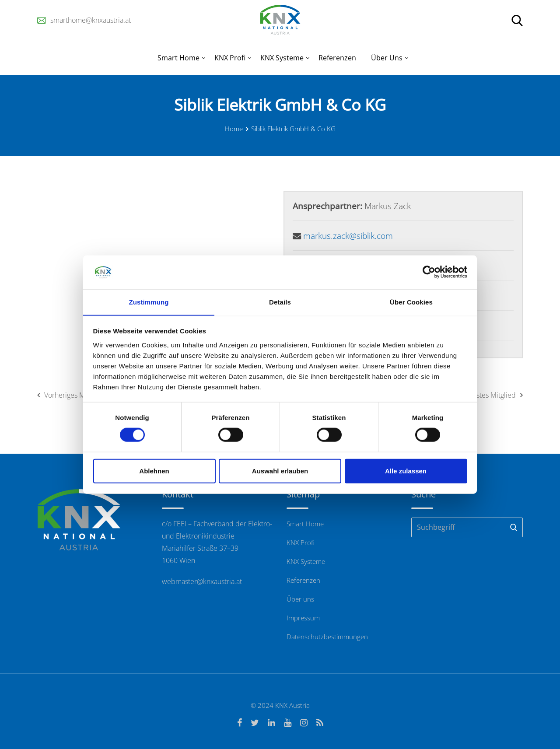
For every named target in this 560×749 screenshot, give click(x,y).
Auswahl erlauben (280, 471)
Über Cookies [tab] (411, 302)
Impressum (303, 618)
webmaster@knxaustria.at (202, 581)
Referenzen (337, 58)
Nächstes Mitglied (492, 395)
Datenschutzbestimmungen (327, 637)
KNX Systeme (282, 58)
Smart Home (178, 58)
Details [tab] (280, 302)
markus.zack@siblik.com (348, 236)
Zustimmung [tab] (149, 302)
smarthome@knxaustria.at (91, 20)
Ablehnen (154, 471)
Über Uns (387, 58)
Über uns (300, 599)
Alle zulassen (406, 471)
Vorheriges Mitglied (71, 395)
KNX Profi (230, 58)
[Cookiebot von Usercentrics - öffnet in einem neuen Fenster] (429, 272)
